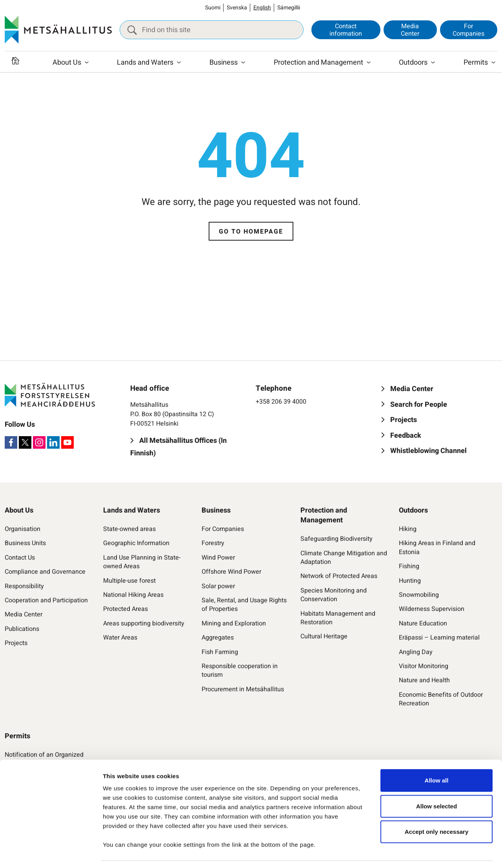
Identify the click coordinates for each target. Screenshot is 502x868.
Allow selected (437, 782)
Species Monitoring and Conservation (334, 595)
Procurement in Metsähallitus (243, 689)
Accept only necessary (437, 808)
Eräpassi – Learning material (439, 638)
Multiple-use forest (129, 581)
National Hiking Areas (133, 595)
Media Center (410, 30)
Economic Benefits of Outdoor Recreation (441, 699)
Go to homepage (251, 232)
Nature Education (423, 623)
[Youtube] (67, 442)
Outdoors (413, 64)
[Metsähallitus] (58, 30)
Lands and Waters (145, 64)
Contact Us (20, 558)
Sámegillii (289, 8)
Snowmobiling (419, 595)
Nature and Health (424, 680)
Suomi (213, 8)
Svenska (237, 8)
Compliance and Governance (45, 572)
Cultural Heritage (324, 636)
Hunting (410, 581)
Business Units (25, 543)
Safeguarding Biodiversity (336, 539)
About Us (67, 64)
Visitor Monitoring (424, 666)
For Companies (468, 30)
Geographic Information (136, 543)
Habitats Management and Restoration (338, 618)
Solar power (218, 586)
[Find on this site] (212, 30)
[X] (25, 442)
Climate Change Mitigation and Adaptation (344, 558)
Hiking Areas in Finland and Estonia (437, 548)
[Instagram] (39, 442)
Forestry (213, 543)
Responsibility (24, 586)
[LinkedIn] (53, 442)
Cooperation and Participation (46, 600)
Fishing (409, 566)
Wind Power (218, 558)
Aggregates (218, 638)
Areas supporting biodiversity (144, 623)
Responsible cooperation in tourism (240, 671)
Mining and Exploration (234, 623)
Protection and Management (318, 64)
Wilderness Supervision (432, 609)
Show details (406, 853)
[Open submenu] (87, 64)
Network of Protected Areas (339, 576)
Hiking (408, 529)
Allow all (437, 757)
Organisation (23, 529)
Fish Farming (220, 652)
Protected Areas (125, 609)
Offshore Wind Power (231, 572)
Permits (476, 64)
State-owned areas (129, 529)
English (262, 8)
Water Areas (120, 638)
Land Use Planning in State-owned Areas (142, 562)
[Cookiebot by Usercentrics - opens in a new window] (51, 853)
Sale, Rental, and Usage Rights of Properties (244, 605)
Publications (22, 629)
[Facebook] (11, 442)
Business (224, 64)
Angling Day (416, 652)
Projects (16, 643)
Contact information (346, 30)
